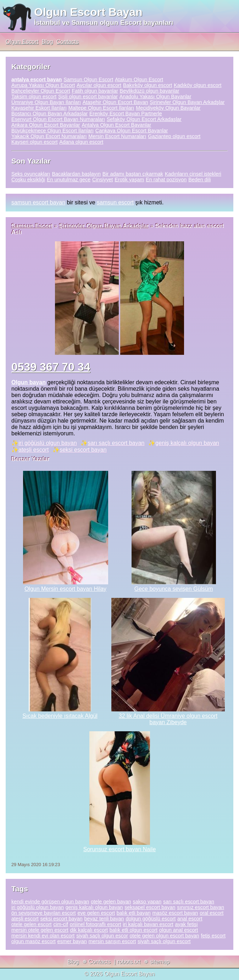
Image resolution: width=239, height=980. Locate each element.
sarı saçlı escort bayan (116, 443)
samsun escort (115, 202)
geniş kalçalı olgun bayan (187, 443)
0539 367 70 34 (51, 367)
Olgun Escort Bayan (88, 12)
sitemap (160, 962)
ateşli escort (34, 450)
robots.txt (129, 962)
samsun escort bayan (38, 202)
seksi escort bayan (83, 450)
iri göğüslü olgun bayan (48, 443)
